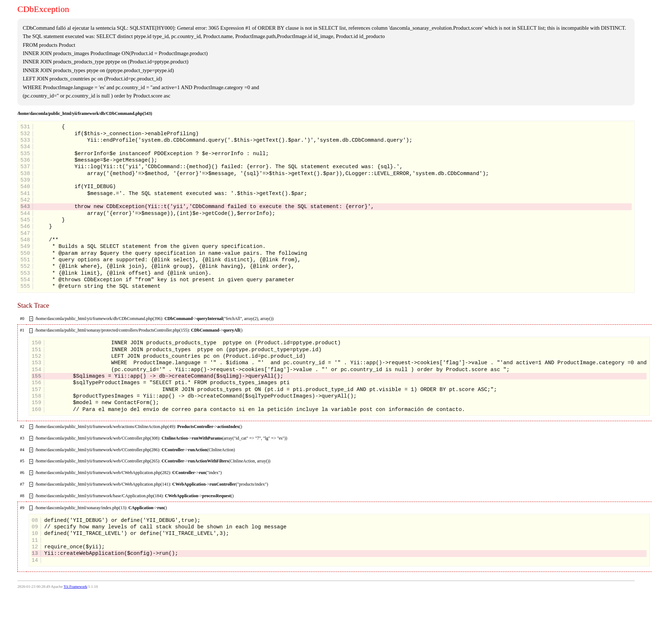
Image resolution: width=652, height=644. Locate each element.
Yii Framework (76, 587)
